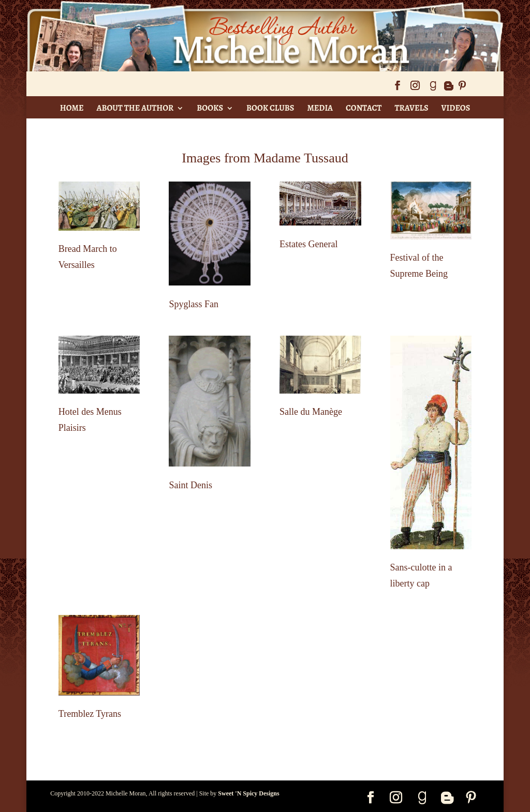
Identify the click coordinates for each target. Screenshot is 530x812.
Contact (364, 108)
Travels (411, 108)
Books (210, 108)
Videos (456, 108)
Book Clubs (270, 108)
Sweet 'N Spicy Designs (248, 793)
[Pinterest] (462, 89)
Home (72, 108)
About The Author (135, 108)
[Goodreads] (433, 89)
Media (320, 108)
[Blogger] (448, 89)
